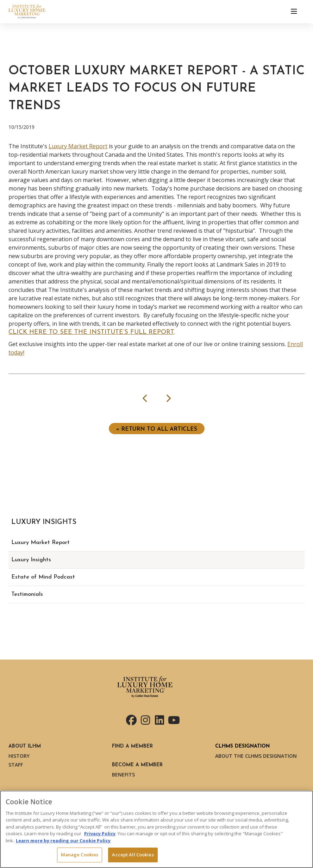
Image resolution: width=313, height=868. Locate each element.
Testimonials (27, 594)
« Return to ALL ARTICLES (157, 429)
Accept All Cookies (133, 855)
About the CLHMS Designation (256, 756)
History (19, 756)
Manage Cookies (80, 855)
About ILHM (25, 746)
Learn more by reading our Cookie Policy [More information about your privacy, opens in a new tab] (63, 841)
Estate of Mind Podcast (43, 577)
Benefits (123, 775)
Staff (16, 765)
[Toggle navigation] (294, 12)
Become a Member (137, 765)
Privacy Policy (100, 833)
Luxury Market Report (78, 146)
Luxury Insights (31, 560)
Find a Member (132, 746)
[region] (156, 829)
